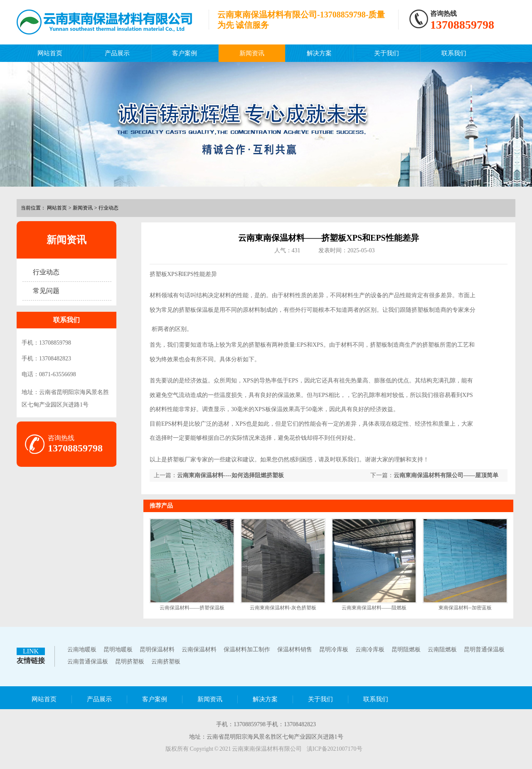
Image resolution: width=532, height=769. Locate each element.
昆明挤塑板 (130, 662)
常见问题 (46, 291)
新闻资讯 (252, 53)
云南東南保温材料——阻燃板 (374, 608)
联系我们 (454, 53)
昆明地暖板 (118, 649)
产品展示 (117, 53)
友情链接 (31, 661)
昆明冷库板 (334, 649)
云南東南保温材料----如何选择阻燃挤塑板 (230, 475)
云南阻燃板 (442, 649)
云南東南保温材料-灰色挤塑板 (283, 608)
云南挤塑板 (166, 662)
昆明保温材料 (157, 649)
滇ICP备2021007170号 (335, 749)
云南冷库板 (370, 649)
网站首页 (50, 53)
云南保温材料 (199, 649)
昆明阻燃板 (406, 649)
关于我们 (387, 53)
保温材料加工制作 (247, 649)
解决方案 (319, 53)
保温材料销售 (295, 649)
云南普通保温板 (88, 662)
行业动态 (108, 208)
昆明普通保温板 (484, 649)
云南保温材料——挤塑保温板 (192, 608)
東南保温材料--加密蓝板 (465, 608)
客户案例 (185, 53)
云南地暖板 (82, 649)
